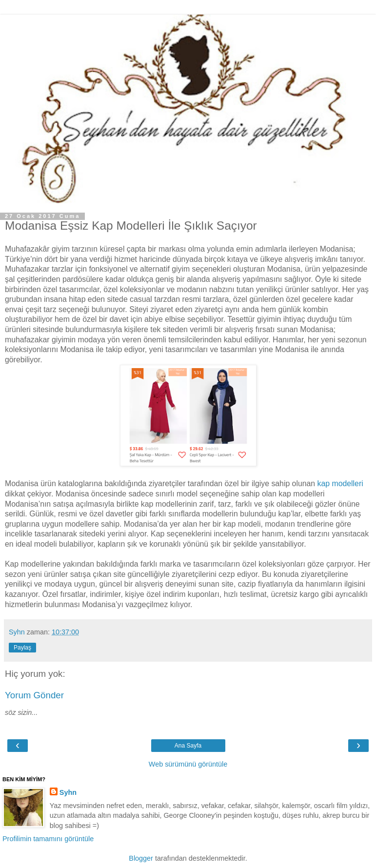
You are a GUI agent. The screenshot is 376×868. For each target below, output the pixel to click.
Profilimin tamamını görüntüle (48, 839)
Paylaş (22, 648)
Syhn (68, 792)
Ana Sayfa (188, 746)
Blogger (141, 858)
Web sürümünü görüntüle (188, 764)
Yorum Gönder (34, 695)
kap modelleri (340, 483)
